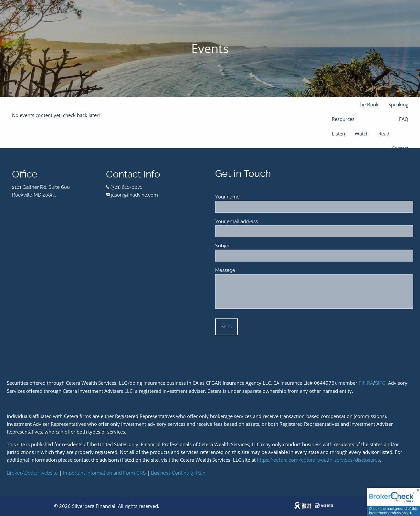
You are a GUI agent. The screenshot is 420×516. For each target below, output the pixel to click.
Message (249, 270)
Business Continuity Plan (178, 473)
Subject (247, 246)
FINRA (366, 383)
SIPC (380, 383)
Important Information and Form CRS (104, 473)
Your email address (260, 221)
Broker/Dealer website (32, 473)
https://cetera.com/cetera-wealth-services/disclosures (318, 460)
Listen (338, 134)
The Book (368, 104)
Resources (343, 119)
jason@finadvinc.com (135, 195)
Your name (251, 197)
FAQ (404, 119)
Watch (362, 134)
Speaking (398, 104)
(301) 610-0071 (126, 187)
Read (384, 134)
